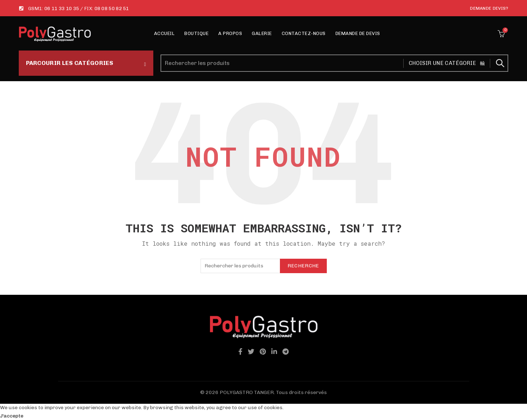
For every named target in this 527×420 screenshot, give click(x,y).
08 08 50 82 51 (112, 8)
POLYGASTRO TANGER (247, 392)
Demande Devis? (489, 8)
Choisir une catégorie (442, 63)
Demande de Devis (358, 33)
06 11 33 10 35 (62, 8)
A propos (230, 33)
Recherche (499, 63)
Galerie (262, 33)
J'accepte (12, 416)
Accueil (164, 33)
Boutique (196, 33)
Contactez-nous (304, 33)
